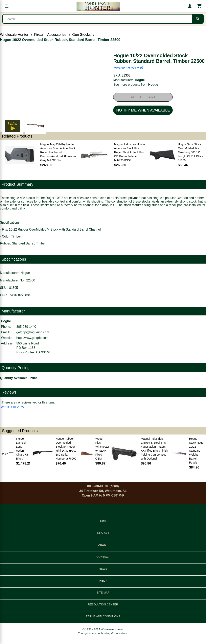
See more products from (136, 85)
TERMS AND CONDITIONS (103, 616)
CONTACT (103, 557)
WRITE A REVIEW (12, 407)
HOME (103, 521)
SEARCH (103, 533)
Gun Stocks (81, 35)
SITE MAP (103, 593)
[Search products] (97, 19)
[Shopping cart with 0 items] (199, 6)
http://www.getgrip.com (33, 338)
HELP (103, 581)
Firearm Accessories (50, 35)
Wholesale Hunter (14, 35)
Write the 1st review (128, 68)
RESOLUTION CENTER (103, 604)
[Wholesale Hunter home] (98, 6)
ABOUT (103, 545)
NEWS (103, 569)
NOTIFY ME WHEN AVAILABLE (143, 110)
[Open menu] (7, 6)
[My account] (190, 6)
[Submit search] (198, 19)
